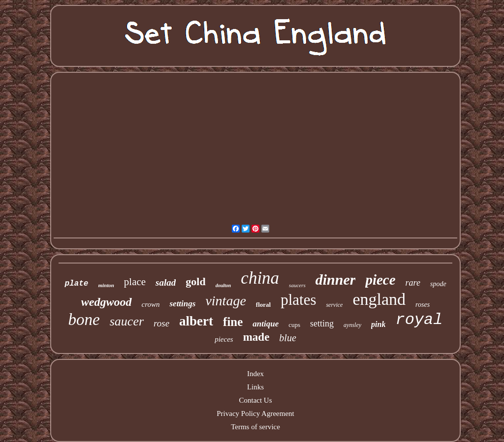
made (256, 337)
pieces (224, 339)
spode (438, 284)
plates (298, 300)
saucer (127, 321)
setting (322, 324)
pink (378, 324)
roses (423, 305)
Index (255, 374)
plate (76, 284)
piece (380, 280)
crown (151, 304)
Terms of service (255, 427)
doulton (223, 285)
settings (182, 304)
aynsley (352, 325)
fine (233, 322)
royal (419, 320)
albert (196, 321)
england (379, 299)
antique (266, 324)
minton (106, 285)
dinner (336, 280)
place (135, 282)
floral (263, 305)
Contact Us (255, 400)
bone (84, 320)
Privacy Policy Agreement (255, 413)
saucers (297, 285)
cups (294, 325)
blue (287, 338)
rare (413, 283)
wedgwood (107, 302)
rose (161, 323)
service (334, 305)
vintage (225, 301)
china (260, 278)
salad (166, 282)
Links (255, 387)
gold (195, 281)
